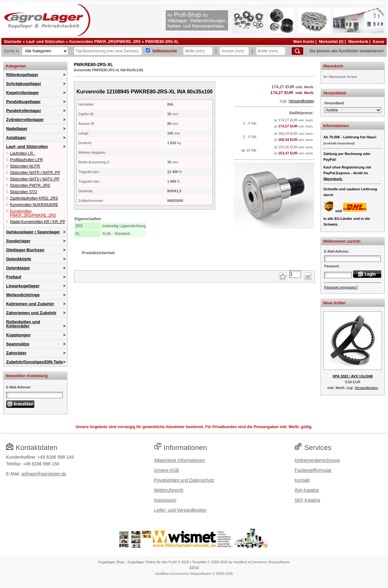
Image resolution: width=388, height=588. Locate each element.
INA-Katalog (307, 490)
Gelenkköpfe (19, 259)
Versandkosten (301, 101)
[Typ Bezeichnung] (108, 51)
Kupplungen (18, 335)
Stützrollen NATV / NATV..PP (35, 179)
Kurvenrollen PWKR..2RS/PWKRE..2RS (105, 42)
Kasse (379, 42)
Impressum (165, 500)
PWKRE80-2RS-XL (162, 42)
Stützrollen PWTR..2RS (30, 186)
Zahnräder (16, 353)
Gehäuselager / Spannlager (33, 232)
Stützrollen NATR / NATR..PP (35, 173)
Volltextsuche (165, 51)
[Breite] (271, 51)
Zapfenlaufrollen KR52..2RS (34, 198)
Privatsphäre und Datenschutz (184, 480)
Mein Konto (304, 42)
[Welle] (198, 51)
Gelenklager (18, 268)
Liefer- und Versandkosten (180, 510)
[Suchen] (297, 51)
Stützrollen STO (23, 192)
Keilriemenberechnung (317, 460)
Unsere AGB (167, 470)
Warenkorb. (333, 179)
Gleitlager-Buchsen (25, 250)
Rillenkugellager (22, 75)
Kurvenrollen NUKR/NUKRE (34, 205)
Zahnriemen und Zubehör (31, 313)
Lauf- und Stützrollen (45, 42)
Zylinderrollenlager (25, 120)
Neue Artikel (334, 303)
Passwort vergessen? (341, 287)
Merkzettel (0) (331, 42)
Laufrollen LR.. (22, 153)
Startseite (13, 42)
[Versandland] (353, 110)
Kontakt (302, 480)
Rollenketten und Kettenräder (23, 324)
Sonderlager (18, 241)
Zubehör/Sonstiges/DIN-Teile (35, 362)
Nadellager (17, 129)
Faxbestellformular (313, 470)
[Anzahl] (295, 274)
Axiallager (16, 138)
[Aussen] (234, 51)
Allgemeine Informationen (180, 460)
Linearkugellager (23, 286)
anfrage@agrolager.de (44, 474)
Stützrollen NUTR (25, 166)
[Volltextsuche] (148, 50)
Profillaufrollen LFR (26, 160)
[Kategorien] (45, 51)
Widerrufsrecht (169, 490)
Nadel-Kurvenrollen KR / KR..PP (38, 222)
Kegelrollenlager (22, 93)
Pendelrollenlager (24, 111)
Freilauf (14, 277)
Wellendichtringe (23, 295)
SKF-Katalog (307, 500)
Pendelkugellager (23, 102)
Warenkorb (358, 42)
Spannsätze (18, 344)
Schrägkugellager (24, 84)
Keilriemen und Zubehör (30, 304)
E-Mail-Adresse (18, 387)
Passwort (331, 266)
